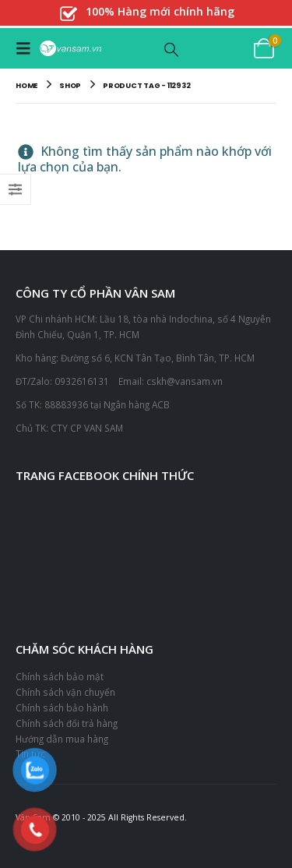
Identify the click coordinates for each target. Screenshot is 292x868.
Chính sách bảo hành (62, 707)
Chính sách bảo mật (60, 676)
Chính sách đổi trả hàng (67, 723)
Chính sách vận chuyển (65, 692)
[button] (27, 48)
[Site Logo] (70, 49)
